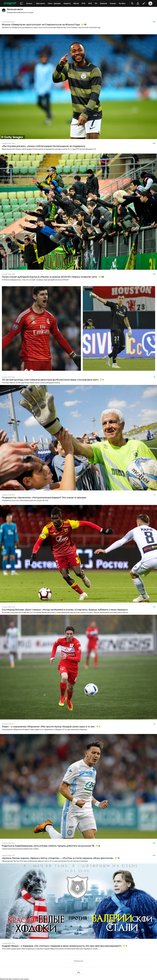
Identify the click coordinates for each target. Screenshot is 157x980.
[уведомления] (138, 3)
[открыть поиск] (132, 3)
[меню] (21, 3)
